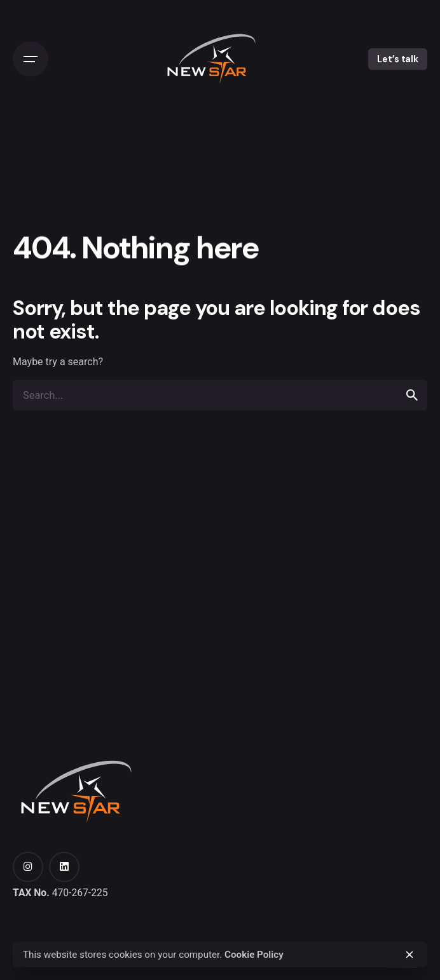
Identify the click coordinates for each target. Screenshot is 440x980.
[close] (409, 955)
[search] (412, 395)
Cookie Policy (254, 955)
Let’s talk (398, 59)
